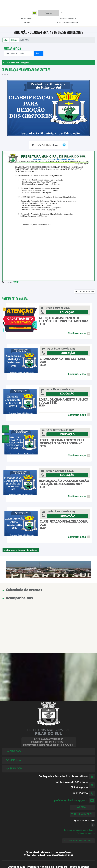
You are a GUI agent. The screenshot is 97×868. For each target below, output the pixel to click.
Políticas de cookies (86, 833)
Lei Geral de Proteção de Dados (78, 841)
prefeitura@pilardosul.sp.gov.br (71, 800)
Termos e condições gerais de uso (79, 830)
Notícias (14, 40)
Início (6, 40)
